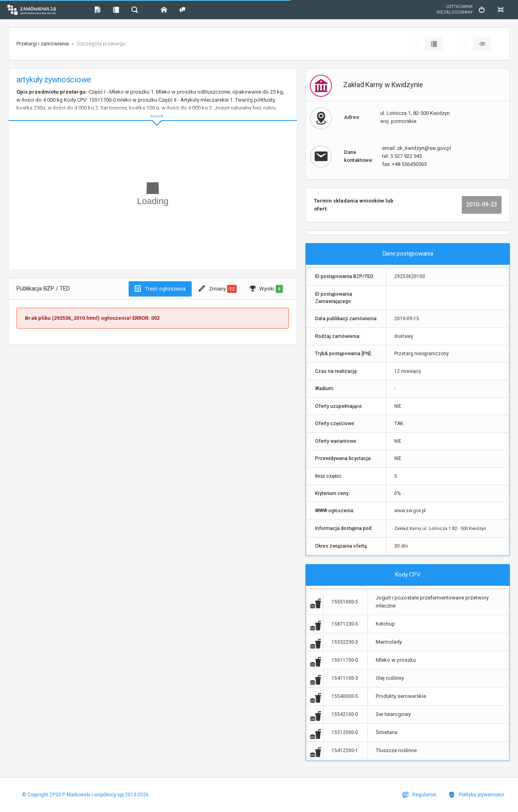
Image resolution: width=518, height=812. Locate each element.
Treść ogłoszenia (160, 288)
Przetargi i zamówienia (43, 44)
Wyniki (266, 289)
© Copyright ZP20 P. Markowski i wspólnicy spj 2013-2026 (85, 795)
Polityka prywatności (476, 795)
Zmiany (218, 289)
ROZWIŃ (153, 110)
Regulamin (419, 795)
